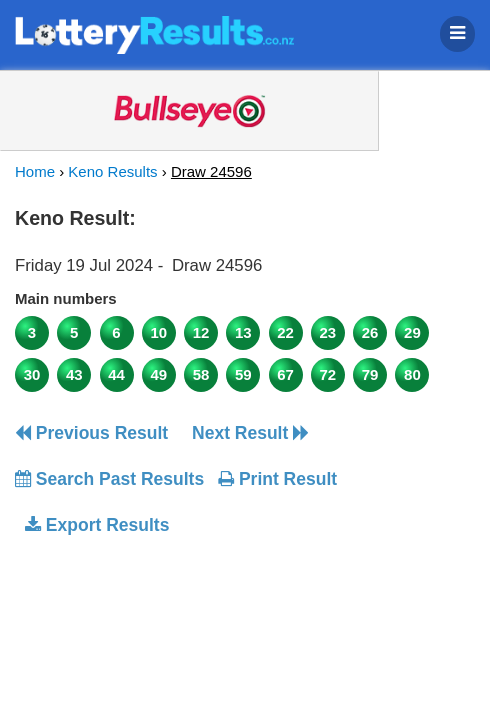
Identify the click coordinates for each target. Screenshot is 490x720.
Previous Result (91, 433)
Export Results (97, 525)
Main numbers (66, 298)
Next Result (250, 433)
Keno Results (112, 171)
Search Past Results (109, 479)
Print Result (277, 479)
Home (35, 171)
